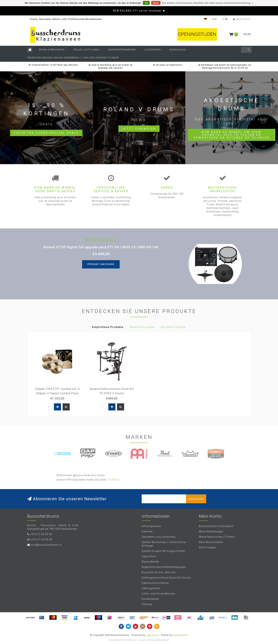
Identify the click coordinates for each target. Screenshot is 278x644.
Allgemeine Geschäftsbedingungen (164, 567)
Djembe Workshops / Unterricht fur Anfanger (164, 544)
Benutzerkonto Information (216, 526)
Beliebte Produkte (173, 327)
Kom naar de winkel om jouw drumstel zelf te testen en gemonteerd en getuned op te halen (232, 135)
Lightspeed (152, 635)
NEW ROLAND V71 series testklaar (137, 11)
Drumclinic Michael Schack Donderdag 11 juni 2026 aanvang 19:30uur (73, 58)
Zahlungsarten (151, 588)
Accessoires (153, 50)
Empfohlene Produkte (108, 327)
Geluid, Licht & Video (86, 50)
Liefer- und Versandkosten (158, 594)
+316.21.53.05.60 (41, 534)
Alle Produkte (207, 547)
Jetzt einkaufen (139, 129)
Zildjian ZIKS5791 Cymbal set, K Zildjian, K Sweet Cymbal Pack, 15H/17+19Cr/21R (57, 393)
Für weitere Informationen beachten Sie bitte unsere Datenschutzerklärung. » (208, 3)
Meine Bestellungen (211, 531)
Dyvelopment (180, 635)
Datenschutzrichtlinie (155, 583)
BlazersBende (150, 562)
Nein (156, 3)
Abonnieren (196, 499)
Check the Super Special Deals (46, 133)
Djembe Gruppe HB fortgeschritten (163, 551)
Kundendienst (150, 599)
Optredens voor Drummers (159, 537)
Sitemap (147, 604)
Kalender (147, 531)
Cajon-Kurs (149, 556)
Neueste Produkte (142, 327)
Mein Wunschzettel (211, 542)
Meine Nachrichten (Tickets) (217, 537)
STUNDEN (113, 480)
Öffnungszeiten (151, 526)
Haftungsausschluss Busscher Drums (166, 578)
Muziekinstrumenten (122, 50)
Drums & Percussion (52, 50)
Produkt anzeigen (101, 264)
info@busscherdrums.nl (46, 545)
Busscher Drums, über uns (159, 572)
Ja (146, 3)
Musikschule (178, 50)
